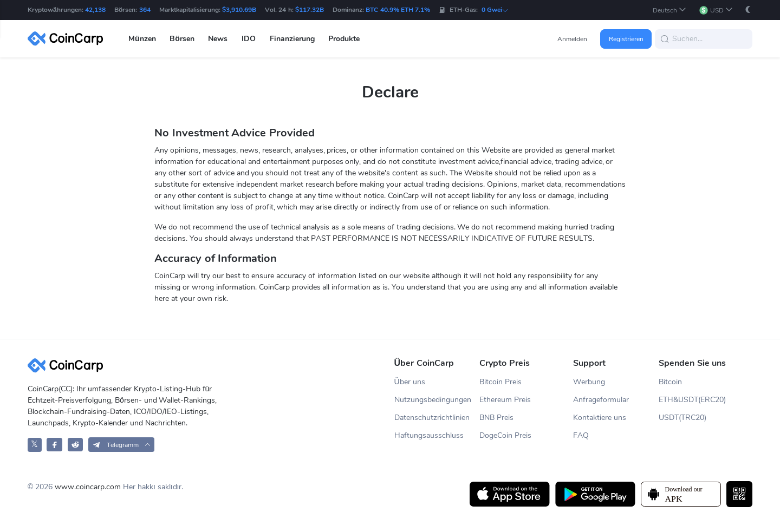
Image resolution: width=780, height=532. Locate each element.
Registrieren (626, 39)
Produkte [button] (344, 39)
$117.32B (310, 10)
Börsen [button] (182, 39)
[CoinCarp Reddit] (76, 445)
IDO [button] (249, 39)
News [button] (218, 39)
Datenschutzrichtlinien (432, 418)
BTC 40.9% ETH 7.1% (398, 10)
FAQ (581, 435)
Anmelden (572, 39)
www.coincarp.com (88, 487)
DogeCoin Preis (505, 435)
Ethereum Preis (505, 400)
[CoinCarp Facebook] (54, 445)
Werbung (589, 382)
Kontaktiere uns (600, 418)
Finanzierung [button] (292, 39)
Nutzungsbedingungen (433, 400)
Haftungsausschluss (429, 435)
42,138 (95, 10)
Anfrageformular (601, 400)
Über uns (410, 382)
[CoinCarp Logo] (68, 39)
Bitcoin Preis (500, 382)
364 (145, 10)
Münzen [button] (142, 39)
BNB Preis (496, 418)
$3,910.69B (239, 10)
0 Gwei (495, 10)
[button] (669, 10)
